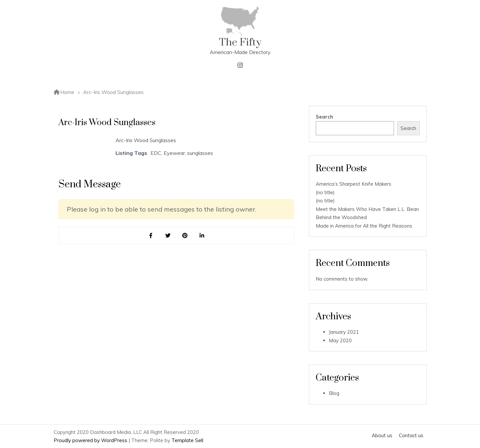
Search (324, 117)
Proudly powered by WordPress (91, 440)
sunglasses (200, 153)
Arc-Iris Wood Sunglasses (146, 140)
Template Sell (187, 440)
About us (382, 435)
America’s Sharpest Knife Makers (354, 184)
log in (97, 209)
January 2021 (344, 332)
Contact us (411, 435)
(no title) (325, 192)
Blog (334, 393)
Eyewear (174, 153)
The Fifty (240, 42)
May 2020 (340, 340)
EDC (156, 153)
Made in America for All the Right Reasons (364, 226)
